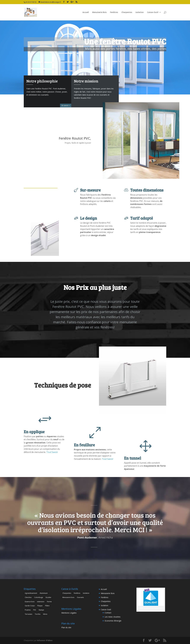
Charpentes (127, 12)
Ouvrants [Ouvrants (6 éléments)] (80, 597)
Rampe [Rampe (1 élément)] (41, 610)
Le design (89, 218)
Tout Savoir (52, 452)
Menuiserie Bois (99, 12)
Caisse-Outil (153, 12)
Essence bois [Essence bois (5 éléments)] (30, 602)
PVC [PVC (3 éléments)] (35, 610)
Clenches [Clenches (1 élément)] (28, 597)
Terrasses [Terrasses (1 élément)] (28, 614)
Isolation (140, 12)
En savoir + (66, 105)
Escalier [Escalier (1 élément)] (48, 597)
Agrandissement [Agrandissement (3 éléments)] (31, 593)
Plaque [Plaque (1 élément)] (40, 606)
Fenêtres (114, 12)
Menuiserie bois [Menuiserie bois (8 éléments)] (68, 597)
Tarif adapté (142, 218)
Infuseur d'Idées (45, 640)
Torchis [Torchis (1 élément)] (38, 614)
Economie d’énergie (113, 621)
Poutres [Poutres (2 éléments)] (28, 610)
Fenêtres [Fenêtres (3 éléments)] (77, 593)
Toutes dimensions (147, 190)
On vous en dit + (111, 105)
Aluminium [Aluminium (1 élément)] (44, 593)
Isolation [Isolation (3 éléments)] (86, 593)
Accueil (86, 12)
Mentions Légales (69, 613)
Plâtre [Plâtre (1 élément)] (47, 606)
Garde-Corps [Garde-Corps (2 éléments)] (30, 606)
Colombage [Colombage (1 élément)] (39, 597)
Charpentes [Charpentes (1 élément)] (67, 593)
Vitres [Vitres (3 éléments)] (45, 614)
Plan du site (66, 627)
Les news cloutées (113, 617)
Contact (108, 613)
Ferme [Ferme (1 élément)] (49, 602)
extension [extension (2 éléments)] (41, 602)
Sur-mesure (90, 190)
